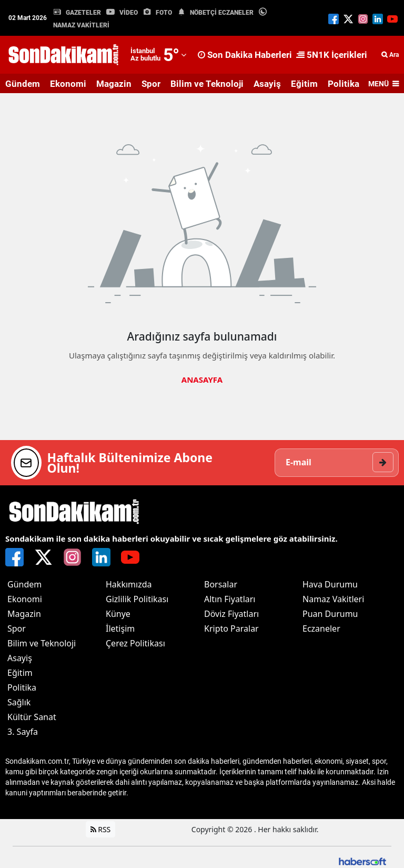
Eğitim (304, 84)
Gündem (23, 84)
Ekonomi (68, 84)
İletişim (120, 628)
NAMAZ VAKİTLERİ (81, 25)
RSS (101, 829)
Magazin (114, 84)
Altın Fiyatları (230, 599)
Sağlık (19, 702)
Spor (151, 84)
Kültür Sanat (32, 717)
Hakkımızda (129, 584)
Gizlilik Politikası (137, 599)
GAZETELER (83, 13)
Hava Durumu (330, 584)
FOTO (164, 13)
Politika (344, 84)
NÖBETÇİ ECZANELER (222, 13)
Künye (118, 614)
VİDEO (129, 13)
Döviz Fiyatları (231, 614)
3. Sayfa (23, 732)
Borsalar (221, 584)
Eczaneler (321, 628)
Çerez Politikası (135, 643)
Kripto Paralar (231, 628)
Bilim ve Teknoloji (207, 84)
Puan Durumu (330, 614)
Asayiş (267, 84)
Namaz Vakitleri (333, 599)
